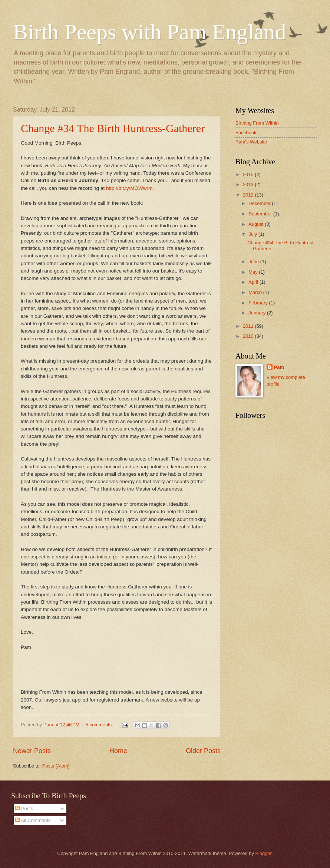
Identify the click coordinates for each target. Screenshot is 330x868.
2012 (249, 195)
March (256, 292)
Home (118, 751)
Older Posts (203, 751)
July (253, 234)
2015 (249, 174)
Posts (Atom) (56, 766)
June (254, 262)
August (257, 224)
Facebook (246, 133)
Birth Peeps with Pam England (150, 32)
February (259, 303)
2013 (249, 184)
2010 (249, 336)
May (254, 272)
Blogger (263, 853)
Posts (24, 808)
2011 (249, 326)
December (260, 203)
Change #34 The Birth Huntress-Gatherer (113, 128)
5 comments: (100, 725)
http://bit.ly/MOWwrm (129, 188)
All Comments (33, 820)
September (261, 214)
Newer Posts (32, 751)
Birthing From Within (257, 123)
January (258, 313)
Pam (279, 367)
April (254, 282)
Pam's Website (251, 142)
